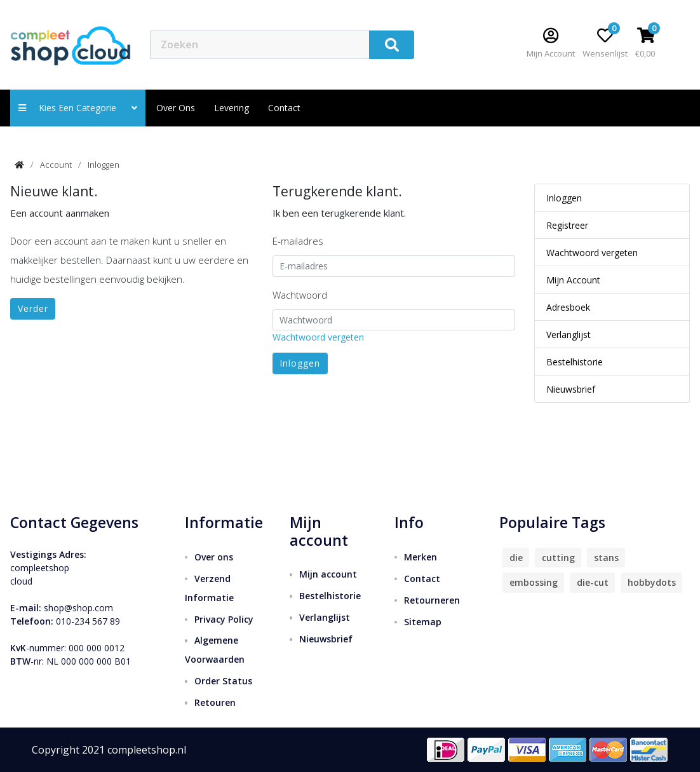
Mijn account (328, 574)
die (516, 558)
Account (56, 165)
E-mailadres (298, 241)
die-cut (593, 582)
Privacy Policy (224, 619)
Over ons (176, 108)
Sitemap (423, 622)
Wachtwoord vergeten (318, 337)
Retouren (215, 702)
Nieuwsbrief (571, 389)
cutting (558, 558)
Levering (232, 108)
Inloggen (104, 165)
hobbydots (652, 582)
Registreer (567, 225)
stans (606, 558)
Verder (33, 308)
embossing (534, 582)
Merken (421, 557)
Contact (422, 579)
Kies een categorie (78, 108)
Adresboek (568, 307)
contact (284, 108)
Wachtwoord (300, 295)
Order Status (223, 681)
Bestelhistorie (575, 362)
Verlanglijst (569, 335)
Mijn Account (573, 280)
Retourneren (432, 600)
